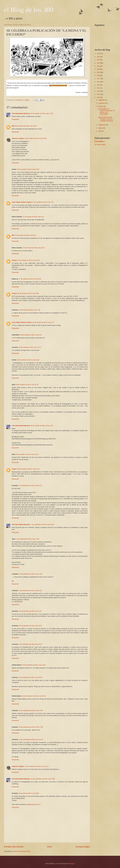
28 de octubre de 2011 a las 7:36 (43, 322)
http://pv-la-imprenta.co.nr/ (58, 85)
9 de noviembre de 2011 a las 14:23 (34, 665)
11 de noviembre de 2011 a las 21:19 (31, 739)
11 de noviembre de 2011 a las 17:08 (31, 727)
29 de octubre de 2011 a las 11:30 (27, 454)
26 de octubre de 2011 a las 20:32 (36, 138)
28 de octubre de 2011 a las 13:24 (28, 360)
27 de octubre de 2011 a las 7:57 (43, 202)
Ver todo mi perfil (100, 144)
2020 (99, 69)
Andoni (14, 260)
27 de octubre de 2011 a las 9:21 (25, 235)
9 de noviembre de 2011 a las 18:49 (34, 696)
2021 (99, 66)
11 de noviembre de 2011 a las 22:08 (43, 779)
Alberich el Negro (18, 138)
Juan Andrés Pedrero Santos (22, 202)
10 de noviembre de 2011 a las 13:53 (31, 710)
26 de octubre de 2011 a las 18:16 (26, 126)
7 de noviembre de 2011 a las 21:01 (30, 591)
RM (13, 126)
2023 (99, 60)
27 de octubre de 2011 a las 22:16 (28, 260)
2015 (99, 85)
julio (100, 131)
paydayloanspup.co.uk (33, 804)
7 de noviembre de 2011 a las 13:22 (30, 485)
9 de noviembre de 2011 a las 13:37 (30, 644)
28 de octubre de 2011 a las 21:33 (42, 426)
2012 (99, 94)
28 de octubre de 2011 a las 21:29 (27, 385)
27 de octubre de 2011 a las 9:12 (33, 217)
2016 (99, 82)
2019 (99, 72)
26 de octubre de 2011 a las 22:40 (28, 169)
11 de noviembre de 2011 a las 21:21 (37, 766)
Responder (15, 119)
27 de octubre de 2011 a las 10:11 (34, 248)
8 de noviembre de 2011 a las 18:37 (30, 626)
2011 (99, 97)
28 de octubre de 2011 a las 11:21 (30, 347)
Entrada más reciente (14, 847)
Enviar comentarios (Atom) (22, 851)
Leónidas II (101, 141)
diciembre (102, 100)
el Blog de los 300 (29, 10)
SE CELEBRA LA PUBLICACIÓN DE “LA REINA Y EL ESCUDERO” (106, 112)
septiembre (102, 125)
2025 (99, 54)
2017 (99, 79)
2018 (99, 76)
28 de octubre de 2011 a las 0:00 (28, 293)
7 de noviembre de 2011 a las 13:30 (42, 524)
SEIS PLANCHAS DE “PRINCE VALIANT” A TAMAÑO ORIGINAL (106, 119)
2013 (99, 91)
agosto (101, 128)
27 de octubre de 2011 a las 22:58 (30, 279)
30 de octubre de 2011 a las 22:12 (28, 469)
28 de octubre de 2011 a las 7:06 (29, 310)
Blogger (72, 864)
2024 (99, 57)
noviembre (102, 103)
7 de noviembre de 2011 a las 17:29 (27, 539)
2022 (99, 63)
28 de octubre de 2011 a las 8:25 (31, 335)
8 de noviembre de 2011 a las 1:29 (30, 611)
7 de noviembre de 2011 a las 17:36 (31, 574)
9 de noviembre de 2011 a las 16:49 (30, 677)
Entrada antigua (83, 847)
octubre (101, 106)
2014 (99, 88)
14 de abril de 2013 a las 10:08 (29, 793)
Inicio (49, 847)
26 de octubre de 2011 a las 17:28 (42, 113)
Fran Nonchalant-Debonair (21, 113)
